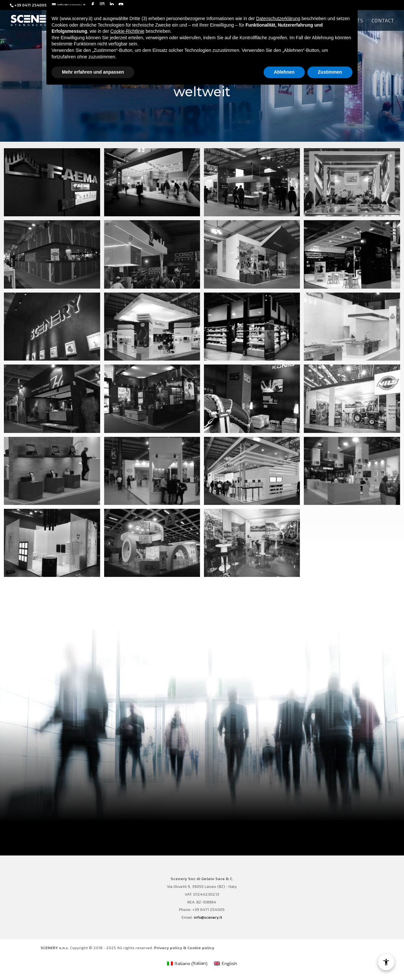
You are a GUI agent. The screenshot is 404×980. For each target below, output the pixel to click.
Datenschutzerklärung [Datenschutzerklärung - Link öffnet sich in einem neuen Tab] (278, 18)
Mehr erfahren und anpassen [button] (93, 72)
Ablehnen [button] (284, 72)
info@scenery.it (208, 917)
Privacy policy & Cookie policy (184, 948)
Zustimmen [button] (330, 72)
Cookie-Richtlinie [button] (127, 31)
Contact (383, 21)
